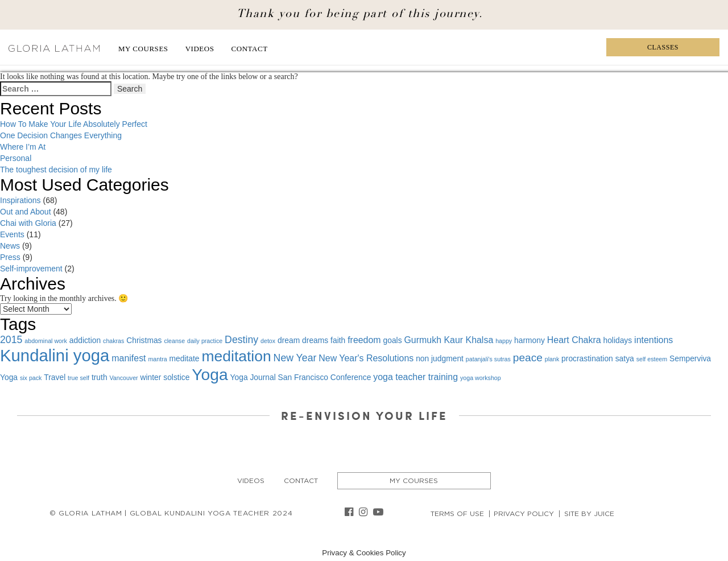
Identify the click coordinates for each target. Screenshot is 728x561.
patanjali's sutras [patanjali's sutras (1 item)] (488, 359)
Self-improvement (31, 269)
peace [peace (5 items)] (528, 358)
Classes (663, 47)
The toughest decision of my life (56, 170)
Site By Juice (589, 514)
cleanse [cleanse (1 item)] (174, 341)
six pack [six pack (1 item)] (31, 378)
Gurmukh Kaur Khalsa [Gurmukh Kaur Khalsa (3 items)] (448, 340)
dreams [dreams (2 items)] (315, 340)
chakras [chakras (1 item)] (113, 341)
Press (10, 257)
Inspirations (20, 200)
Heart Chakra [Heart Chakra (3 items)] (574, 340)
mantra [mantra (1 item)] (157, 359)
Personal (16, 158)
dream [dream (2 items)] (289, 340)
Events (12, 234)
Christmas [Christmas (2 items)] (144, 340)
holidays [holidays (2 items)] (617, 340)
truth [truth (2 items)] (100, 377)
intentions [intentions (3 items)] (653, 340)
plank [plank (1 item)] (552, 359)
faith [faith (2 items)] (338, 340)
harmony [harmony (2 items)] (530, 340)
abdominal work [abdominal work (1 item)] (46, 341)
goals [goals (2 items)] (393, 340)
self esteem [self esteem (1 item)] (652, 359)
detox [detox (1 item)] (268, 341)
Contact (250, 49)
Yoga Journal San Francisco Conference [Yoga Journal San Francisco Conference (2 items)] (301, 377)
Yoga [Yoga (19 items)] (210, 374)
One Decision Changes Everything (61, 135)
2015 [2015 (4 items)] (11, 340)
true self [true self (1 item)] (78, 378)
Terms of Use (457, 514)
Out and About (26, 212)
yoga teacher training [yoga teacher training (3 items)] (415, 377)
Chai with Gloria (28, 223)
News (10, 246)
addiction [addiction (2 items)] (85, 340)
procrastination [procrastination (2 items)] (587, 358)
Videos (200, 49)
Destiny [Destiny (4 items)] (241, 340)
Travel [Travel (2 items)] (55, 377)
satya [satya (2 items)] (625, 358)
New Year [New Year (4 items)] (295, 358)
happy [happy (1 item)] (504, 341)
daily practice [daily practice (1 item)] (205, 341)
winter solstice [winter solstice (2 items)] (165, 377)
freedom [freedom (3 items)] (364, 340)
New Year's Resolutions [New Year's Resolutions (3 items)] (366, 358)
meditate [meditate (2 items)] (185, 358)
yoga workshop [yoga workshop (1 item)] (481, 378)
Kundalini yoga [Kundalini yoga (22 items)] (55, 355)
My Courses (143, 49)
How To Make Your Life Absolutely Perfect (74, 124)
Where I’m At (23, 147)
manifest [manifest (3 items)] (129, 358)
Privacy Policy (524, 514)
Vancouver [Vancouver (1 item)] (123, 378)
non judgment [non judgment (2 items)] (440, 358)
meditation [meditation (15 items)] (236, 356)
